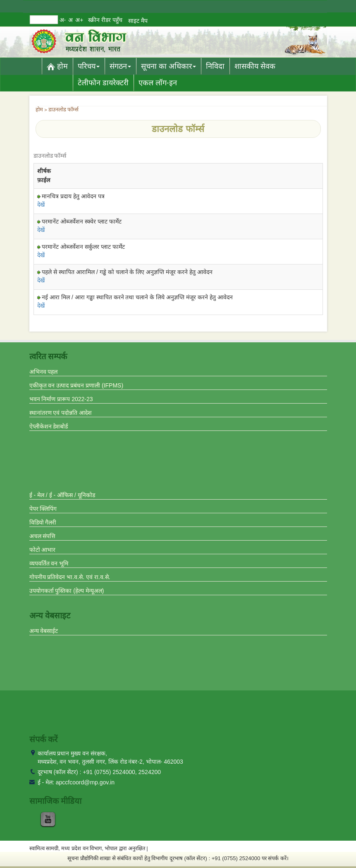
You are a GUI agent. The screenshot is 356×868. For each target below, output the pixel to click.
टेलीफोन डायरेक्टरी (103, 83)
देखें (41, 204)
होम (57, 66)
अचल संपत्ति (43, 536)
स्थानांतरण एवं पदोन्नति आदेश (61, 413)
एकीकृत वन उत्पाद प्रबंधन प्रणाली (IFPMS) (76, 385)
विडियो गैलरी (43, 522)
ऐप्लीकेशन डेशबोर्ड (49, 426)
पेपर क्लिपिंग (43, 509)
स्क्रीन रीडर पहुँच (105, 20)
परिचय (89, 66)
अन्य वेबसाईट (44, 631)
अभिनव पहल (44, 372)
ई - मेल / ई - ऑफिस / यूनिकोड (62, 495)
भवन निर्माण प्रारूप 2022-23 (61, 399)
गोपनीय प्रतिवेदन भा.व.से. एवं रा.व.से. (70, 577)
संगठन (120, 66)
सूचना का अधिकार (168, 66)
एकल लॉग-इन (158, 83)
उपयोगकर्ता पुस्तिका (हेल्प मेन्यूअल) (67, 591)
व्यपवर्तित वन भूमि (49, 563)
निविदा (215, 66)
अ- (63, 20)
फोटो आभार (43, 550)
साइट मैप (138, 21)
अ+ (79, 20)
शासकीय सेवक (255, 66)
